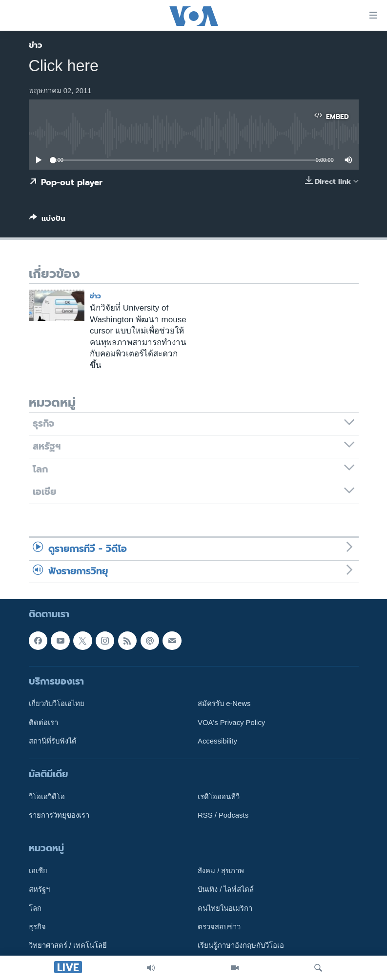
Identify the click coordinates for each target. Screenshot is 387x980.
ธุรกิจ (37, 927)
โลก (35, 908)
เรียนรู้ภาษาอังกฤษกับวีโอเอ (241, 946)
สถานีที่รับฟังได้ (53, 741)
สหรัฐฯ (39, 890)
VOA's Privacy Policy (231, 723)
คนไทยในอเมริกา (225, 908)
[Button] (47, 220)
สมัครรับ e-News (224, 704)
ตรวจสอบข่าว (219, 927)
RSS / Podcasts (223, 816)
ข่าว (36, 45)
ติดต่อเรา (43, 723)
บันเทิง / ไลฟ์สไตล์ (226, 890)
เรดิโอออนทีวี (219, 797)
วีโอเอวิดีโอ (47, 797)
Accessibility (217, 741)
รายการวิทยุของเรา (59, 816)
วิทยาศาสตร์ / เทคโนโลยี (68, 946)
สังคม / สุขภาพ (221, 871)
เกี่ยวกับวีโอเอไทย (57, 704)
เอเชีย (38, 871)
